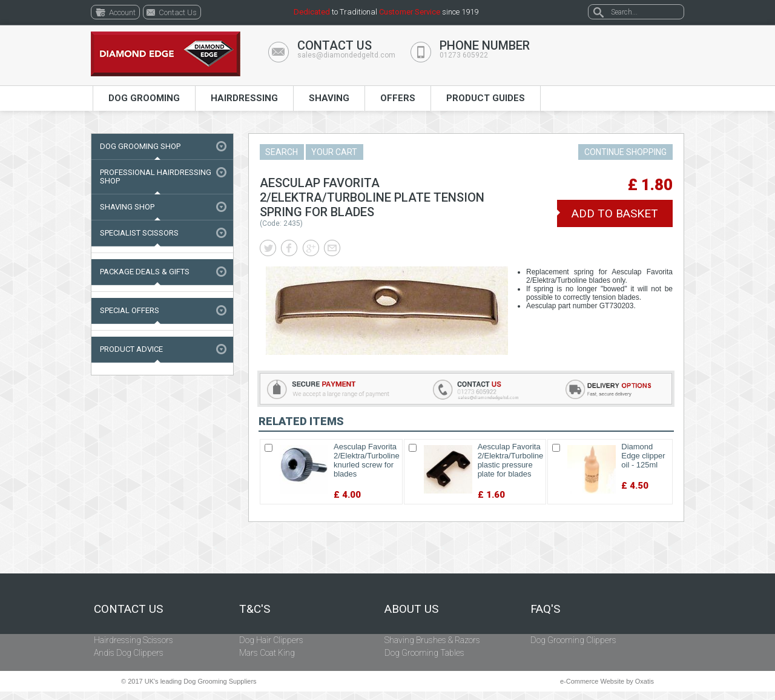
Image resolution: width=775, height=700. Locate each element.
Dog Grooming (144, 98)
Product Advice (131, 349)
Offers (398, 98)
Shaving (329, 98)
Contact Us (128, 609)
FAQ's (545, 609)
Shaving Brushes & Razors (432, 640)
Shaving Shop (127, 207)
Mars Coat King (267, 653)
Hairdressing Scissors (134, 640)
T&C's (255, 609)
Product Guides (486, 98)
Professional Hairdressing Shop (156, 177)
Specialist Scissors (139, 233)
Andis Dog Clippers (129, 653)
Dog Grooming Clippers (573, 640)
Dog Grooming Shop (140, 146)
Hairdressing (244, 98)
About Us (411, 609)
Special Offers (130, 310)
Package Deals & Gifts (145, 272)
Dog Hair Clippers (271, 640)
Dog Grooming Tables (424, 653)
